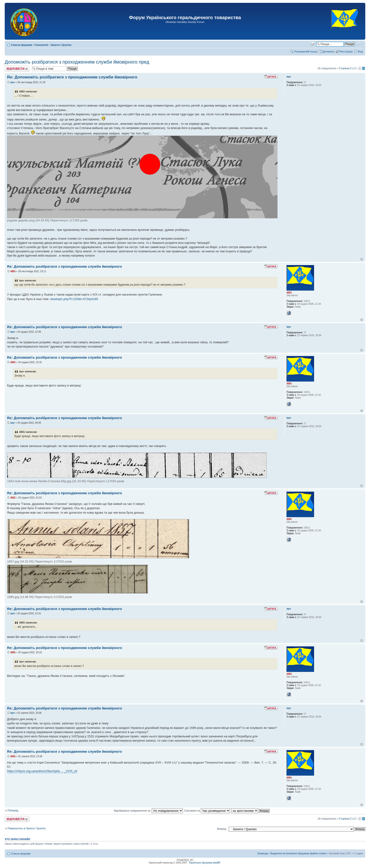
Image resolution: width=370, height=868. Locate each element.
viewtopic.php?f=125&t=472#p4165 (74, 299)
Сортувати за (207, 811)
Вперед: (222, 829)
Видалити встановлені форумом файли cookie (298, 853)
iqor (13, 82)
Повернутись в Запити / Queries (27, 828)
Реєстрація (346, 52)
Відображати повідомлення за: (148, 811)
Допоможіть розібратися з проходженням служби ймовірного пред (77, 62)
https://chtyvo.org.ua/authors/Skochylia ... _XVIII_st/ (42, 771)
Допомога (328, 52)
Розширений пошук (306, 52)
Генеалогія (41, 45)
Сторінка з (347, 68)
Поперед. (13, 810)
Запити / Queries (61, 45)
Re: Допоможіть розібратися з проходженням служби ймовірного (72, 77)
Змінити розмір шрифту (359, 44)
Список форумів (22, 45)
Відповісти (17, 69)
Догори (362, 259)
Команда (263, 853)
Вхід (360, 52)
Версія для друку (312, 44)
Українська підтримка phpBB (205, 863)
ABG (13, 271)
